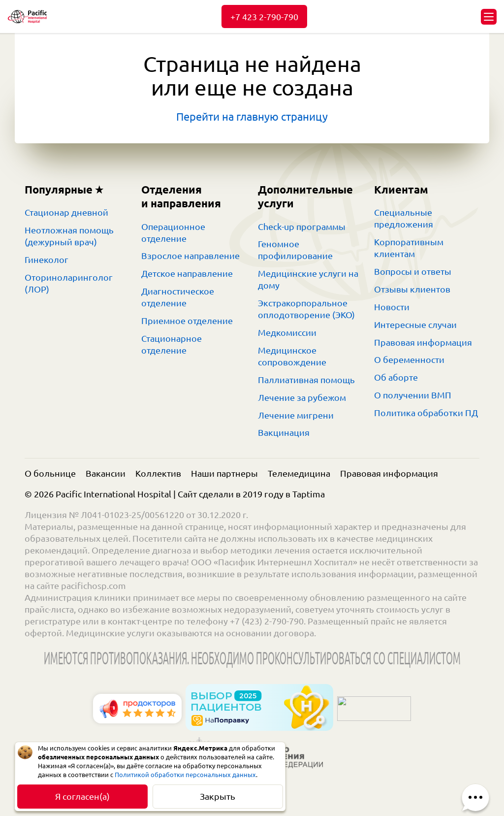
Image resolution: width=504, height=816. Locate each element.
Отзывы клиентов (412, 289)
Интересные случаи (415, 325)
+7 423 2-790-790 (264, 17)
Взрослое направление (190, 256)
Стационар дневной (66, 212)
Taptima (309, 494)
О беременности (409, 359)
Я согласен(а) (82, 796)
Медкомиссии (287, 332)
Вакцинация (284, 432)
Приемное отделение (187, 321)
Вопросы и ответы (413, 271)
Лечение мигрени (296, 415)
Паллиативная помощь (306, 380)
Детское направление (187, 273)
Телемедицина (299, 473)
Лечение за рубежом (302, 397)
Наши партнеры (224, 473)
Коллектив (158, 473)
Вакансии (106, 473)
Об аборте (396, 377)
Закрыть (218, 796)
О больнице (50, 473)
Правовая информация (423, 342)
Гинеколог (47, 260)
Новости (392, 307)
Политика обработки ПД (426, 413)
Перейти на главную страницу (252, 116)
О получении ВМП (413, 395)
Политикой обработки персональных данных (185, 775)
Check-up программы (302, 227)
